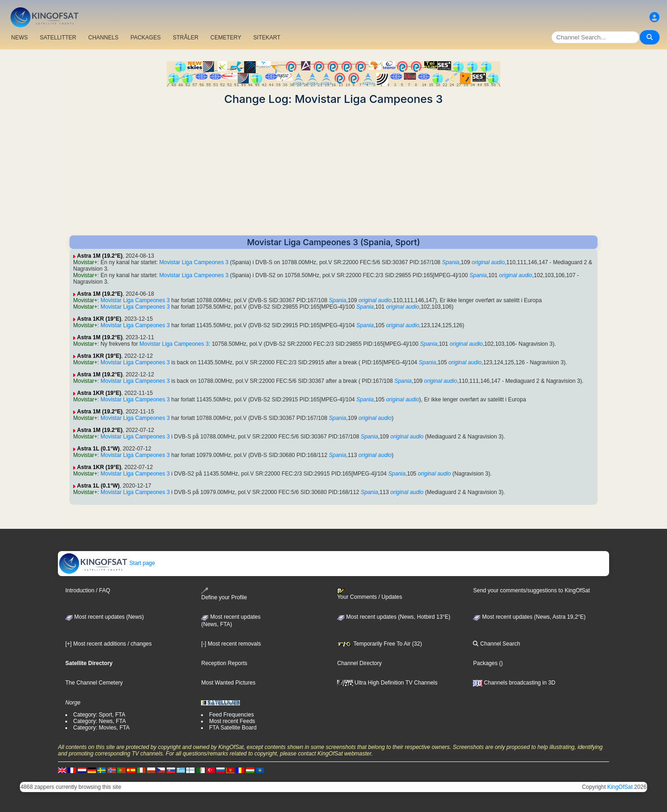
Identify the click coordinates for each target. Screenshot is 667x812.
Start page (107, 563)
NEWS (19, 38)
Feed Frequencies (231, 715)
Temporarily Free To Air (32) (380, 644)
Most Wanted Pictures (228, 683)
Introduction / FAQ (88, 590)
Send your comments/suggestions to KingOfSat (531, 590)
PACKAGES (146, 38)
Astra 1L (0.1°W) (98, 449)
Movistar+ (85, 262)
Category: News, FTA (100, 721)
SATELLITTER (58, 38)
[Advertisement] (333, 171)
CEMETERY (226, 38)
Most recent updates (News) (104, 617)
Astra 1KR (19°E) (99, 319)
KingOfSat (620, 787)
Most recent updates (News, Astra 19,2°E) (529, 617)
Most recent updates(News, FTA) (231, 621)
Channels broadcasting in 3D (514, 683)
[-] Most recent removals (231, 644)
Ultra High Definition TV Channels (387, 683)
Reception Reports (224, 663)
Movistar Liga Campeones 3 (194, 262)
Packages (485, 663)
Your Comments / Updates (370, 594)
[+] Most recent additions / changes (108, 644)
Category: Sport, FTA (99, 715)
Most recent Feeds (232, 721)
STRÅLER (186, 38)
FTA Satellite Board (233, 728)
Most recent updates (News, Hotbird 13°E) (394, 617)
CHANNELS (103, 38)
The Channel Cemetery (94, 683)
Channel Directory (359, 663)
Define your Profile (224, 594)
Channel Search (496, 644)
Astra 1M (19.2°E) (100, 256)
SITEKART (267, 38)
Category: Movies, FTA (101, 728)
